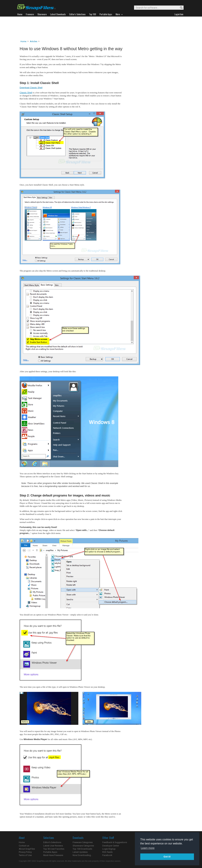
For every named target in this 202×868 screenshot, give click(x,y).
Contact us (24, 846)
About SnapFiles (27, 849)
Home (23, 41)
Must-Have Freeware (53, 855)
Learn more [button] (148, 848)
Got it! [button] (167, 857)
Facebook (107, 855)
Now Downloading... (82, 855)
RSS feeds (107, 852)
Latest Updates (80, 852)
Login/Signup (109, 849)
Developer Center (111, 846)
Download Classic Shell (31, 88)
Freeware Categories (83, 842)
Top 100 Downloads (82, 849)
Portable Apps (50, 852)
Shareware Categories (83, 846)
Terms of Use (25, 855)
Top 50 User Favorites (54, 849)
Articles (34, 41)
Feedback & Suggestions (115, 842)
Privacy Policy (25, 852)
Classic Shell (26, 93)
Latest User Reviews (53, 846)
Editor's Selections (52, 842)
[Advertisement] (101, 28)
